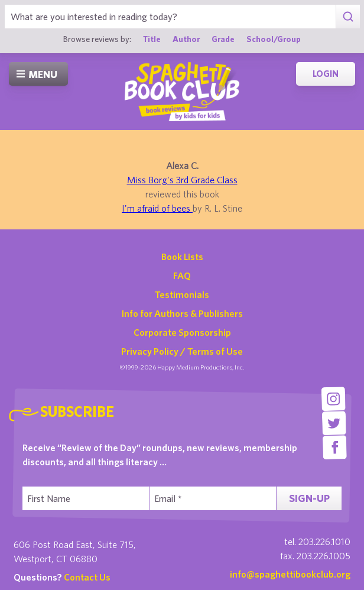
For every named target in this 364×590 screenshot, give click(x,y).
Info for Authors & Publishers (182, 313)
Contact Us (87, 577)
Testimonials (182, 294)
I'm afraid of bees (157, 208)
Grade (223, 39)
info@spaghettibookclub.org (290, 574)
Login (326, 74)
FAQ (182, 275)
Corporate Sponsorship (182, 332)
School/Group (274, 39)
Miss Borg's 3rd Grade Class (182, 180)
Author (186, 39)
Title (152, 39)
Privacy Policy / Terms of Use (182, 351)
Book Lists (182, 257)
